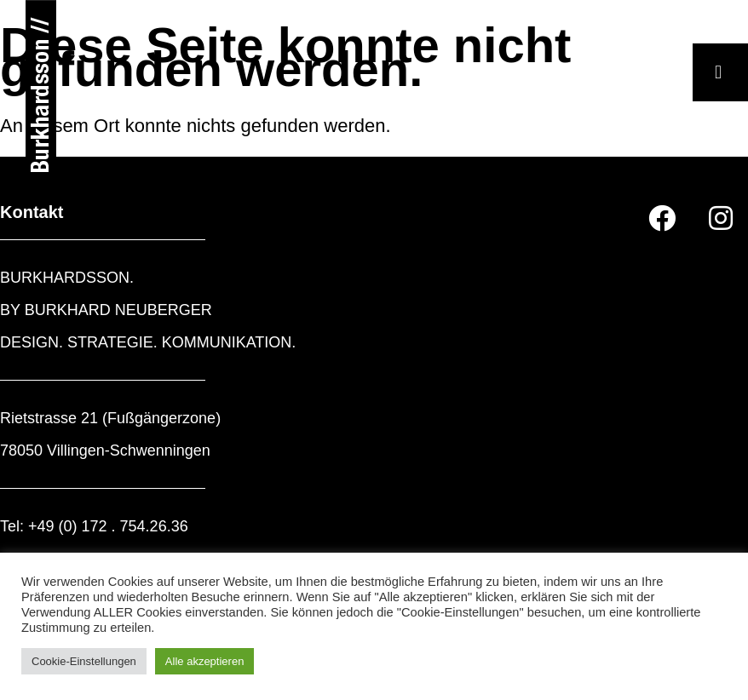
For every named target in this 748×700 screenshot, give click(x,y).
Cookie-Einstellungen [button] (84, 661)
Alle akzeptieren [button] (205, 661)
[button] (720, 72)
